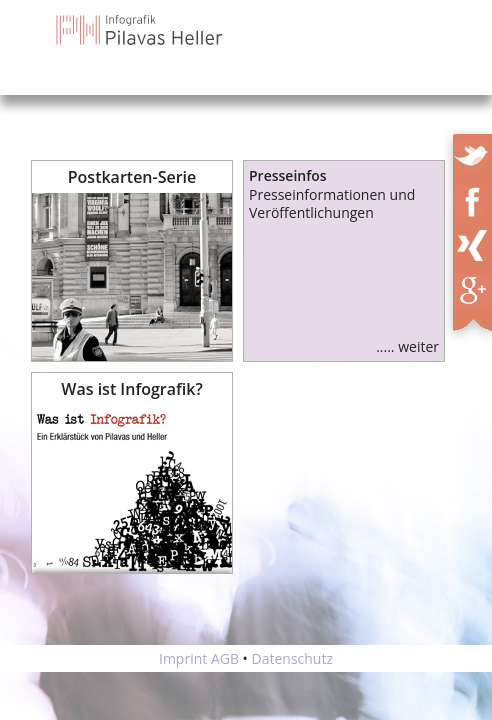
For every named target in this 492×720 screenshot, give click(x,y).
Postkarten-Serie (132, 177)
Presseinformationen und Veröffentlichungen (332, 203)
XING (478, 242)
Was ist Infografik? (131, 389)
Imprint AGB (199, 658)
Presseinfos (288, 175)
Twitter (473, 152)
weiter (418, 346)
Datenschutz (292, 658)
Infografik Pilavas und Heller (140, 30)
